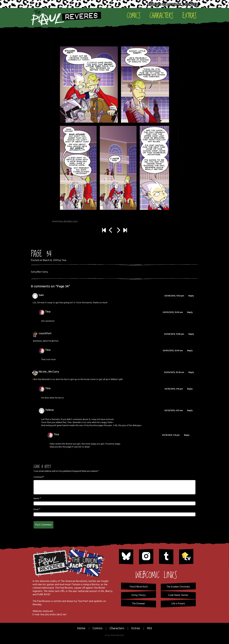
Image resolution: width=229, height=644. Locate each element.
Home (81, 628)
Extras (190, 15)
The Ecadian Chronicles (178, 587)
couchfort (45, 334)
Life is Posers (178, 604)
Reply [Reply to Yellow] (190, 411)
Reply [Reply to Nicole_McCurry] (191, 372)
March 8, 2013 (50, 260)
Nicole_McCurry (49, 372)
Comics (134, 15)
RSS (150, 628)
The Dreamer (138, 604)
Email (36, 510)
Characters (161, 15)
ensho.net (48, 611)
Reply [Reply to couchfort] (191, 334)
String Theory (138, 595)
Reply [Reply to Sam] (191, 296)
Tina (64, 260)
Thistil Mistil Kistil (138, 587)
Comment (38, 477)
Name (36, 499)
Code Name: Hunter (178, 595)
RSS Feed (191, 5)
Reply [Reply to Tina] (190, 312)
